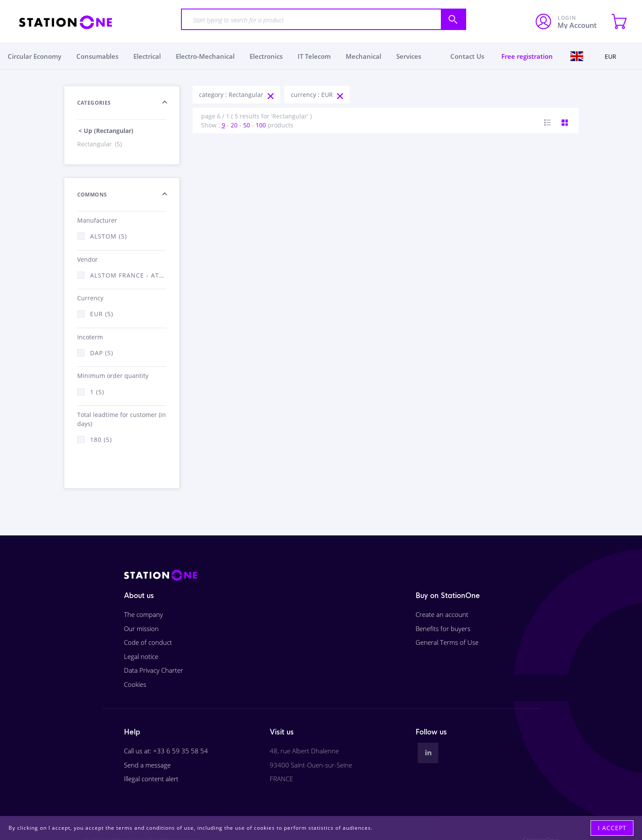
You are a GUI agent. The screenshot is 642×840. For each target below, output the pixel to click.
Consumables (97, 56)
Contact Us (467, 56)
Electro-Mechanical (205, 56)
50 (247, 125)
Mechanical (363, 56)
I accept (612, 828)
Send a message (147, 765)
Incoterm (90, 337)
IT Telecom (314, 56)
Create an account (442, 614)
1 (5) (97, 392)
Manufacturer (97, 220)
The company (143, 614)
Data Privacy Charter (154, 670)
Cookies (135, 684)
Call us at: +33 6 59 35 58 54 (166, 751)
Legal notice (141, 656)
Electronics (266, 56)
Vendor (87, 259)
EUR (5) (102, 314)
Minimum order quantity (113, 376)
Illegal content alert (151, 779)
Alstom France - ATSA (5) (128, 275)
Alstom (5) (109, 236)
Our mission (141, 628)
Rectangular (100, 144)
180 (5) (101, 440)
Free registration (527, 56)
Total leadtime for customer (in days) (122, 419)
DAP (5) (102, 353)
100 (261, 125)
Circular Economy (35, 56)
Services (409, 56)
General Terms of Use (447, 642)
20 (234, 125)
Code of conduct (148, 642)
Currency (90, 298)
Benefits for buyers (443, 628)
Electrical (147, 56)
